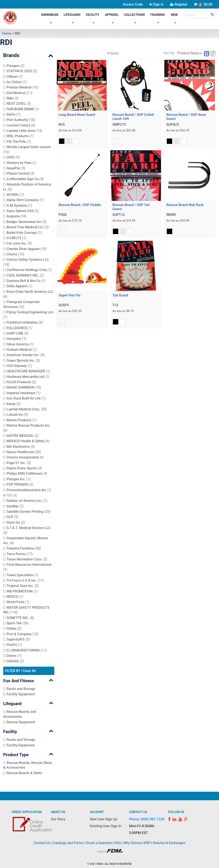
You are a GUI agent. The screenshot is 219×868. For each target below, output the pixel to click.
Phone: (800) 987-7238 (147, 819)
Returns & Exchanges (169, 843)
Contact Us (42, 843)
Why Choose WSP (137, 843)
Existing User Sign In (106, 826)
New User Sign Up (104, 819)
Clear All (29, 671)
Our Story (58, 819)
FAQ (118, 843)
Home (7, 33)
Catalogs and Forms (68, 843)
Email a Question (99, 843)
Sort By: (169, 53)
